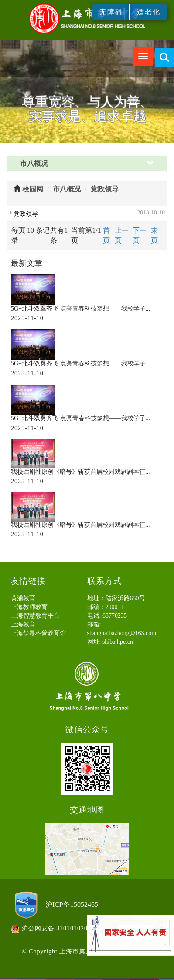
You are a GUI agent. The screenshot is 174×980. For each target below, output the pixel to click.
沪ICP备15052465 (72, 905)
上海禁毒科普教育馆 (38, 633)
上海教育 (23, 624)
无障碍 (111, 12)
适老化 (149, 12)
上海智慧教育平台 (35, 616)
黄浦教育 (23, 598)
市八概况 (67, 189)
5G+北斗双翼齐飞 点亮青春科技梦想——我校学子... (80, 309)
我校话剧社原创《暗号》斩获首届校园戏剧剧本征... (80, 472)
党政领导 (105, 189)
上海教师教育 (29, 607)
